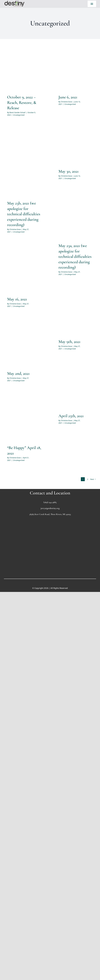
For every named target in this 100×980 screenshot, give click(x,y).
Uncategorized (19, 115)
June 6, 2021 (68, 97)
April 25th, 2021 (71, 416)
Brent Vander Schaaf (17, 112)
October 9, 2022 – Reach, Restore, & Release (22, 102)
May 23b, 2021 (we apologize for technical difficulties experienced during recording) (24, 214)
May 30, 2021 (69, 171)
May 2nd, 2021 (18, 373)
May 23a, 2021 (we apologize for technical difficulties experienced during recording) (75, 256)
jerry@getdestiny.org (50, 508)
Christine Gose (66, 102)
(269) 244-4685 (50, 502)
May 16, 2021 (17, 299)
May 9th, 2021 (69, 342)
